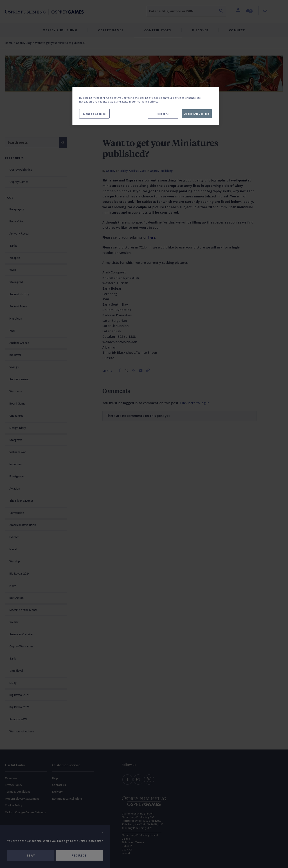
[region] (146, 106)
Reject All (163, 114)
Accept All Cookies (197, 114)
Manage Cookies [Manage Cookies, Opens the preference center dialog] (94, 114)
